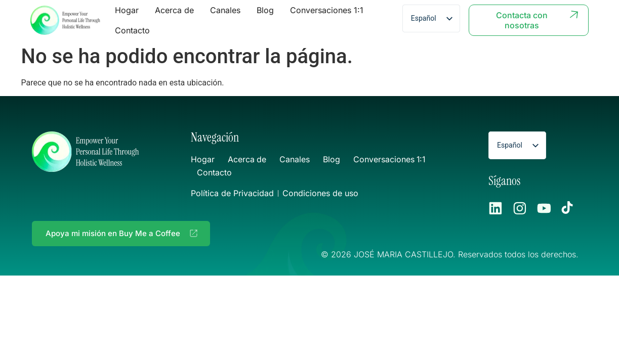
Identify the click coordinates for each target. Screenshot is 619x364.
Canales (225, 10)
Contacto (132, 30)
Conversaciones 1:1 (327, 10)
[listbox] (431, 18)
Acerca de (174, 10)
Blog (265, 10)
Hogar (127, 10)
